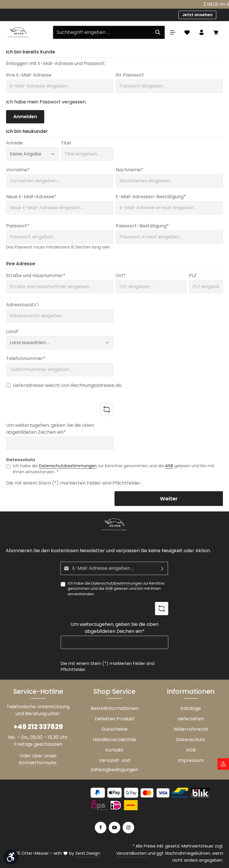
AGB (169, 466)
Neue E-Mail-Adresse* (31, 197)
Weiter (169, 499)
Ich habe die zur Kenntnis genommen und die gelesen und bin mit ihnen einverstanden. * (114, 469)
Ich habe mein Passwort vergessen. (46, 102)
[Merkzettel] (187, 32)
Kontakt (114, 750)
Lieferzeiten (191, 719)
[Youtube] (114, 828)
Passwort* (18, 226)
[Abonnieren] (162, 568)
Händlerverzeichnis (114, 740)
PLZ (193, 276)
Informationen (191, 691)
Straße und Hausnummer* (36, 276)
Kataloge (191, 708)
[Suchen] (158, 32)
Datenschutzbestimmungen (68, 466)
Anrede (14, 143)
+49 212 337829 (38, 727)
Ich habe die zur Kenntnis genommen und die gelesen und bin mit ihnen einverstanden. (116, 589)
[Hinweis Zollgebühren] (223, 764)
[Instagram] (128, 828)
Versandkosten (131, 853)
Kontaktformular (38, 763)
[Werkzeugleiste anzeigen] (11, 857)
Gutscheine (114, 729)
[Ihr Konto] (202, 32)
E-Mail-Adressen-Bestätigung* (151, 197)
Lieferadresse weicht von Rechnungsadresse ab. (68, 385)
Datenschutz (191, 740)
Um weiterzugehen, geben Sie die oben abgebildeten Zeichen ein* (50, 429)
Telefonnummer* (26, 358)
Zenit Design (88, 853)
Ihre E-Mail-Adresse (29, 75)
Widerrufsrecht (191, 729)
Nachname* (129, 170)
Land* (13, 332)
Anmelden (25, 117)
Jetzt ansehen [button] (197, 15)
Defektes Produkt (114, 719)
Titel (66, 143)
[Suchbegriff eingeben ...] (102, 32)
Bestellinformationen (114, 708)
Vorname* (18, 170)
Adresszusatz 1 (22, 305)
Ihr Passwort (130, 75)
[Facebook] (101, 828)
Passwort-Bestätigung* (142, 226)
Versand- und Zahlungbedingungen (114, 765)
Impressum (191, 760)
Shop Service (114, 691)
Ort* (121, 276)
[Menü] (173, 32)
